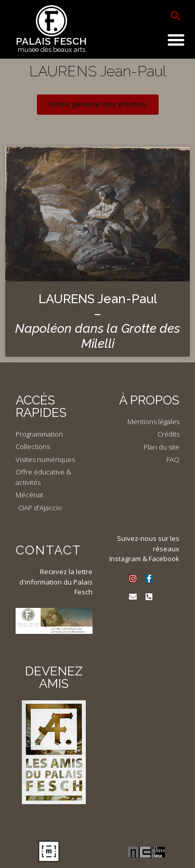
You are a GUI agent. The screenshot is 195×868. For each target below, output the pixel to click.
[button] (175, 16)
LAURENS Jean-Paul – (97, 321)
